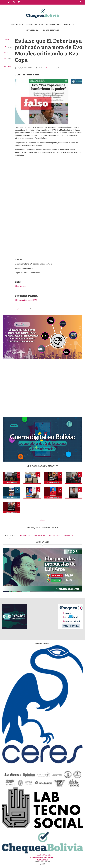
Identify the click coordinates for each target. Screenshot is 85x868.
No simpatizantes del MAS (27, 300)
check (7, 40)
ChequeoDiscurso (34, 24)
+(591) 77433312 (42, 859)
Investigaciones (54, 24)
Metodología (32, 30)
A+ (9, 66)
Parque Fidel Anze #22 (43, 855)
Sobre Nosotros (51, 30)
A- (5, 66)
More (42, 520)
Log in (18, 309)
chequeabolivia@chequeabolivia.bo (43, 857)
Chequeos (16, 24)
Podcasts (69, 24)
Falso (48, 68)
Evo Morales (21, 286)
